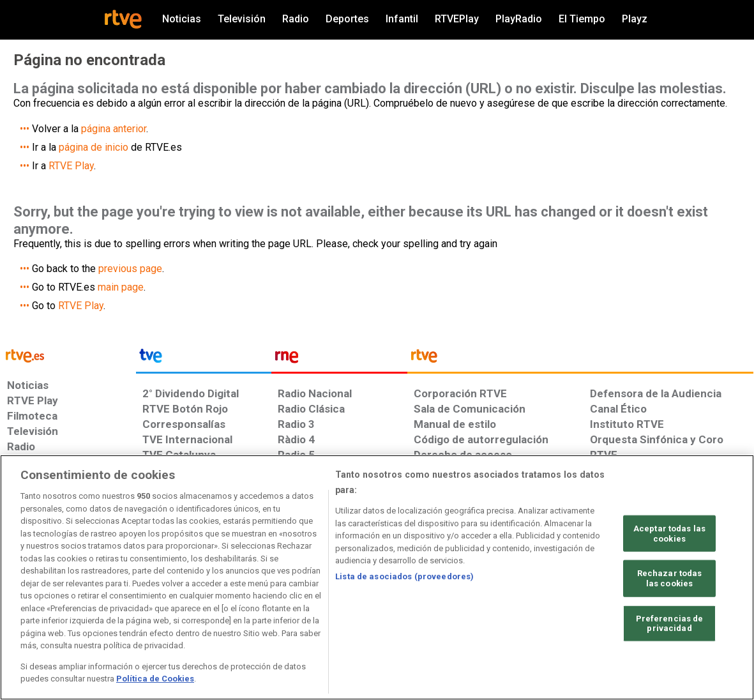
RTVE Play (71, 166)
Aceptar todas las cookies (669, 535)
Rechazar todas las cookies (670, 580)
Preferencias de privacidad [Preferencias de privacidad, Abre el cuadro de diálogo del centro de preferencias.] (670, 625)
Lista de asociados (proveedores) (404, 578)
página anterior (114, 129)
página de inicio (94, 147)
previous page (130, 269)
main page (121, 287)
